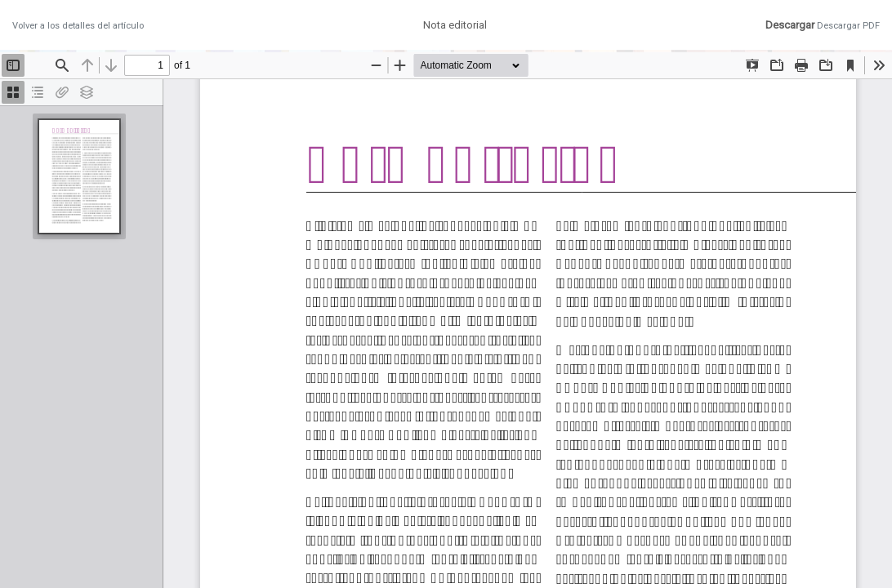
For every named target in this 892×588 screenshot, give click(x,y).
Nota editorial (455, 25)
